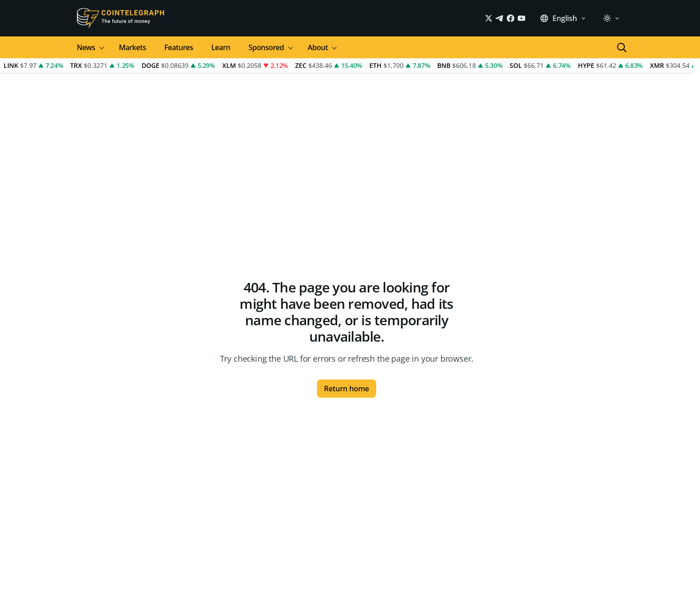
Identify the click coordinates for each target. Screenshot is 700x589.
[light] (611, 18)
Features (179, 47)
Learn (221, 47)
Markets (133, 47)
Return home (347, 389)
